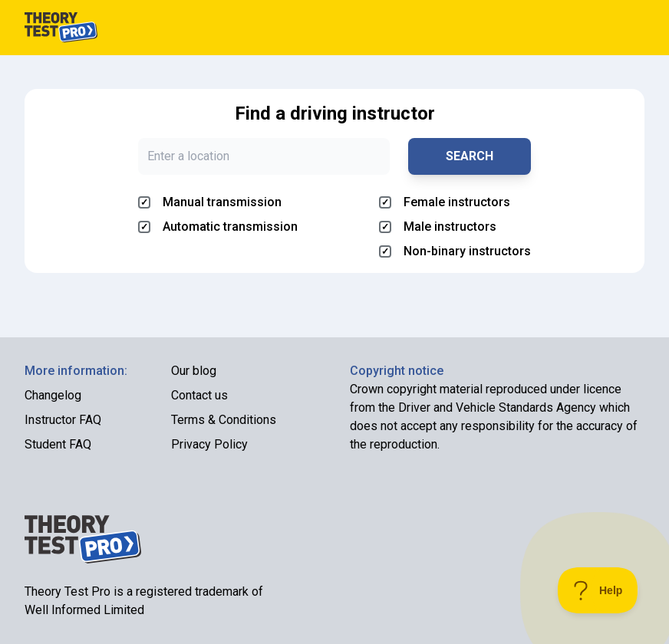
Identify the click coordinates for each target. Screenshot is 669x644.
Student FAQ (58, 444)
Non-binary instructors (455, 251)
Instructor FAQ (63, 420)
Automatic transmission (218, 227)
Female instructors (445, 202)
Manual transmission (210, 202)
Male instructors (438, 227)
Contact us (199, 395)
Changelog (53, 395)
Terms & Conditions (224, 420)
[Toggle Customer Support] (598, 590)
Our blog (194, 371)
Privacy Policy (209, 444)
